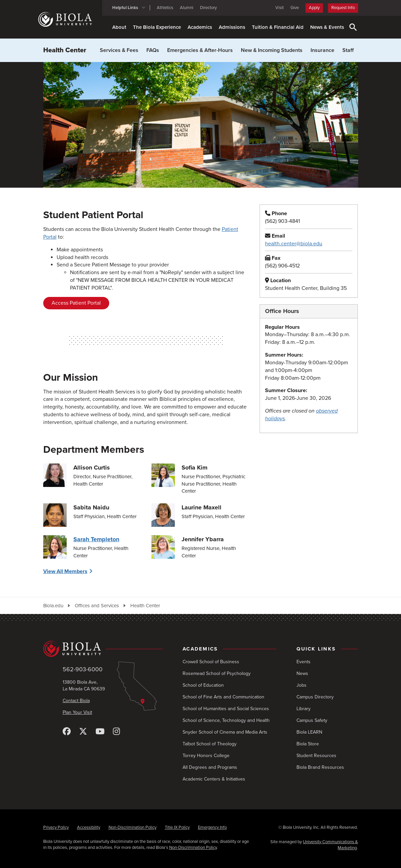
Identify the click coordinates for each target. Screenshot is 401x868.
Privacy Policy (56, 827)
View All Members (65, 571)
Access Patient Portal (76, 303)
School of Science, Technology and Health (226, 720)
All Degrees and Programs (210, 767)
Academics (200, 27)
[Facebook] (67, 732)
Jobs (302, 685)
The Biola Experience (157, 27)
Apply (314, 8)
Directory (208, 8)
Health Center (65, 50)
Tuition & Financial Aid (278, 27)
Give (295, 8)
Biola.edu (53, 606)
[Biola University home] (70, 19)
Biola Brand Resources (320, 767)
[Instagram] (116, 732)
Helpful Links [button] (125, 8)
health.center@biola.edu (294, 244)
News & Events (327, 27)
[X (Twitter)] (83, 732)
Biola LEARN (309, 732)
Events (304, 662)
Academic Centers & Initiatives (214, 779)
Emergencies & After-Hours (200, 50)
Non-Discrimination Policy (132, 827)
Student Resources (316, 756)
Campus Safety (312, 720)
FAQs (153, 50)
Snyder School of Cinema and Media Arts (225, 732)
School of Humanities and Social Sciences (226, 709)
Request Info (343, 8)
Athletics (165, 8)
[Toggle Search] (353, 27)
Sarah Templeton (96, 539)
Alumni (187, 8)
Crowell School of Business (211, 662)
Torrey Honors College (206, 756)
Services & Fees (119, 50)
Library (304, 709)
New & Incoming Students (272, 50)
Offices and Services (97, 606)
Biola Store (308, 744)
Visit (280, 8)
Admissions (232, 27)
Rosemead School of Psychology (217, 673)
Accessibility (89, 827)
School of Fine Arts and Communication (223, 697)
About (119, 27)
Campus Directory (315, 697)
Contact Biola (76, 701)
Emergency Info (212, 827)
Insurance (322, 50)
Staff (348, 50)
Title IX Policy (177, 827)
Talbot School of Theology (210, 744)
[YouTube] (100, 732)
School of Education (203, 685)
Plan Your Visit (77, 712)
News (302, 673)
